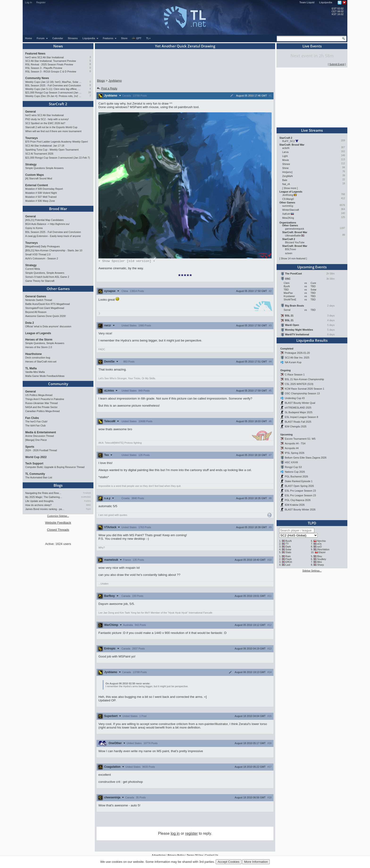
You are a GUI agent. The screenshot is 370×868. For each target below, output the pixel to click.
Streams (73, 38)
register (191, 834)
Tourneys (32, 138)
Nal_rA (286, 184)
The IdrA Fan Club (35, 426)
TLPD (312, 523)
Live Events (312, 46)
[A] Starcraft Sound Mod (39, 178)
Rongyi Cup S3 (293, 467)
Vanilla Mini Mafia (35, 372)
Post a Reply (107, 88)
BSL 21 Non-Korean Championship (304, 379)
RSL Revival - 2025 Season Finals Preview (49, 64)
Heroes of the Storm (39, 340)
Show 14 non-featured (293, 258)
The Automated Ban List (39, 477)
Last (288, 565)
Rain (288, 556)
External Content (37, 185)
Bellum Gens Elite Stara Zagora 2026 (306, 458)
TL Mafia (31, 368)
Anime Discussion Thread (40, 436)
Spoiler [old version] (127, 261)
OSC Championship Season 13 (302, 393)
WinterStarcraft (291, 210)
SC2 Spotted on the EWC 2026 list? (45, 123)
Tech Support (34, 463)
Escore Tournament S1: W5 (300, 439)
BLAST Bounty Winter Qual (300, 403)
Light (285, 156)
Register (41, 2)
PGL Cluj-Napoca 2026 (298, 500)
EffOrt (289, 562)
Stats (288, 552)
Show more (290, 188)
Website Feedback (58, 523)
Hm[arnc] (287, 172)
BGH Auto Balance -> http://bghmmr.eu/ (47, 224)
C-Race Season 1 (295, 375)
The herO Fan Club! (36, 421)
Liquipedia (326, 2)
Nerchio (322, 541)
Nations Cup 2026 (295, 472)
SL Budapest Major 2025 (299, 412)
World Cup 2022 (36, 457)
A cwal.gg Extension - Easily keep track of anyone (53, 236)
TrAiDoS (87, 493)
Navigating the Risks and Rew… (43, 493)
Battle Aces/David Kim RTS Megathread (48, 304)
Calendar (58, 38)
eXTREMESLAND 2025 (298, 408)
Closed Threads (58, 530)
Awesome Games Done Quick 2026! (46, 316)
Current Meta (33, 269)
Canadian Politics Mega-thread (42, 411)
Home (29, 38)
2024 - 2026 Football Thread (41, 450)
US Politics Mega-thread (39, 395)
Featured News (35, 54)
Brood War (58, 209)
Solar (288, 549)
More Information (256, 862)
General (31, 112)
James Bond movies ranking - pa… (45, 509)
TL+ (148, 38)
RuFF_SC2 (288, 141)
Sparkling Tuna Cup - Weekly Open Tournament (52, 150)
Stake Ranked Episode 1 (299, 481)
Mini (320, 562)
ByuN (289, 541)
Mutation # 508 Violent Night (41, 193)
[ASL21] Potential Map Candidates (44, 220)
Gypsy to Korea (34, 228)
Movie (286, 160)
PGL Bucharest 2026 (296, 476)
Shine (285, 168)
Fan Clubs (32, 418)
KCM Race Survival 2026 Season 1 (305, 389)
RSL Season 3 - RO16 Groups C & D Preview (51, 72)
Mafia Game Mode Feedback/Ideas (45, 376)
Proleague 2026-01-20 (297, 353)
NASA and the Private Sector (41, 407)
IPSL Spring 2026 (295, 453)
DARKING (86, 497)
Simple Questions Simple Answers (44, 168)
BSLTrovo (290, 249)
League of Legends (38, 333)
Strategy (31, 164)
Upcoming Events (312, 267)
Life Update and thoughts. (40, 501)
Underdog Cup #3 (295, 398)
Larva (285, 152)
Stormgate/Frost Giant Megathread (45, 308)
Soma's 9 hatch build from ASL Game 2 (47, 277)
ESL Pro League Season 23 (300, 491)
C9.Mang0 (288, 199)
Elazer (322, 552)
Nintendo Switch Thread (39, 300)
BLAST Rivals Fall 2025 (298, 422)
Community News (37, 78)
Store (124, 38)
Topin (88, 509)
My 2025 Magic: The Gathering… (44, 497)
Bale (285, 180)
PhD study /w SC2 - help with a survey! (47, 119)
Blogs (58, 485)
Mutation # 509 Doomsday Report (44, 189)
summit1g (288, 206)
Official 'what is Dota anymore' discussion (48, 326)
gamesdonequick (295, 229)
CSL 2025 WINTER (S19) (299, 384)
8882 (88, 505)
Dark (288, 547)
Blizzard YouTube (295, 242)
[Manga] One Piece (36, 440)
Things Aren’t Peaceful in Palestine (45, 399)
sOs (319, 544)
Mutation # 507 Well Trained (41, 197)
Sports (30, 447)
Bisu (320, 556)
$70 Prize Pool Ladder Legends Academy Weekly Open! (57, 142)
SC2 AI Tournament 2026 (39, 154)
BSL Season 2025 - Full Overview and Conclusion (53, 85)
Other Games (58, 289)
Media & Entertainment (41, 432)
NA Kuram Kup (293, 362)
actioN (286, 148)
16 (90, 92)
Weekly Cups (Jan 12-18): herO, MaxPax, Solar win (53, 82)
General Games (36, 296)
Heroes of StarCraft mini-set (41, 362)
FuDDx (88, 501)
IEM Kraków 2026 (295, 505)
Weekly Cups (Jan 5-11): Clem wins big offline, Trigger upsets (53, 89)
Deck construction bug (38, 358)
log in (175, 834)
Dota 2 (30, 323)
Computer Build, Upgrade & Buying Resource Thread (55, 467)
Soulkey (322, 559)
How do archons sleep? (38, 505)
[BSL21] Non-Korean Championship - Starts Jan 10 (54, 250)
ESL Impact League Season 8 (301, 417)
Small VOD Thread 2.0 (38, 254)
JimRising (288, 195)
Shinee (286, 164)
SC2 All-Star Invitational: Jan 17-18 (45, 146)
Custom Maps (35, 175)
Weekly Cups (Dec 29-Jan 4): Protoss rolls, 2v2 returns (53, 96)
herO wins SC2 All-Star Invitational (44, 57)
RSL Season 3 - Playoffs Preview (44, 68)
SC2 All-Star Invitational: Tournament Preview (51, 61)
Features (110, 38)
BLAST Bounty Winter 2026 (300, 510)
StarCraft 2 (58, 104)
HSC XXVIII (291, 462)
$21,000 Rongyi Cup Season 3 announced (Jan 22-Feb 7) (53, 93)
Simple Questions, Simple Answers (45, 273)
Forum (42, 38)
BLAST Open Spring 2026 (299, 486)
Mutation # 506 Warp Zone (40, 201)
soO (320, 547)
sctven (289, 253)
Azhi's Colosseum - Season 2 (42, 258)
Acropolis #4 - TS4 (295, 443)
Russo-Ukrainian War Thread (41, 403)
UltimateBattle (293, 236)
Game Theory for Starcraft (40, 281)
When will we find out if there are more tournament (53, 131)
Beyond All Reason (36, 312)
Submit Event (337, 64)
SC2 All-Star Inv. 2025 (297, 358)
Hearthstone (34, 354)
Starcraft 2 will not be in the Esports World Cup (51, 127)
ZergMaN (287, 176)
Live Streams (312, 130)
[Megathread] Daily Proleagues (42, 246)
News (58, 46)
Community (58, 384)
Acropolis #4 (292, 448)
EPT (136, 38)
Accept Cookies (229, 862)
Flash (289, 559)
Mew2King (288, 218)
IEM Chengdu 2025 (296, 426)
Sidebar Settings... (312, 571)
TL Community (35, 474)
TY (287, 544)
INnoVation (323, 549)
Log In (29, 2)
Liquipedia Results (312, 340)
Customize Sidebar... (58, 516)
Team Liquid (307, 2)
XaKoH (286, 214)
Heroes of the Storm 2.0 (39, 347)
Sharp (320, 565)
